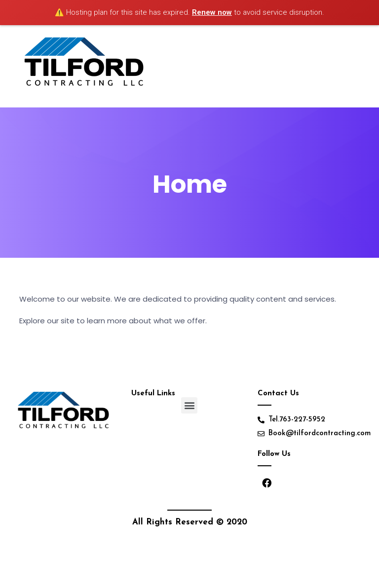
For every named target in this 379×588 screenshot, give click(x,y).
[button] (189, 405)
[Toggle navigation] (351, 66)
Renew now (212, 12)
